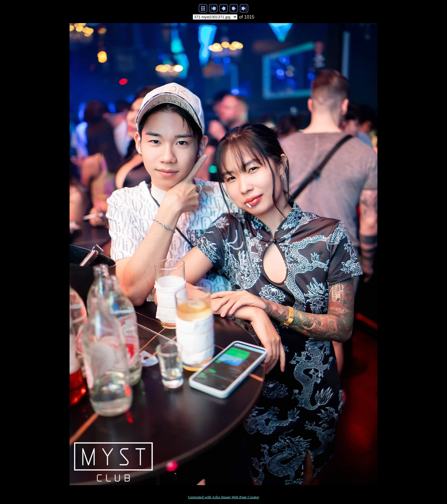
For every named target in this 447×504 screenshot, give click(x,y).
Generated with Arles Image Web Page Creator (223, 497)
